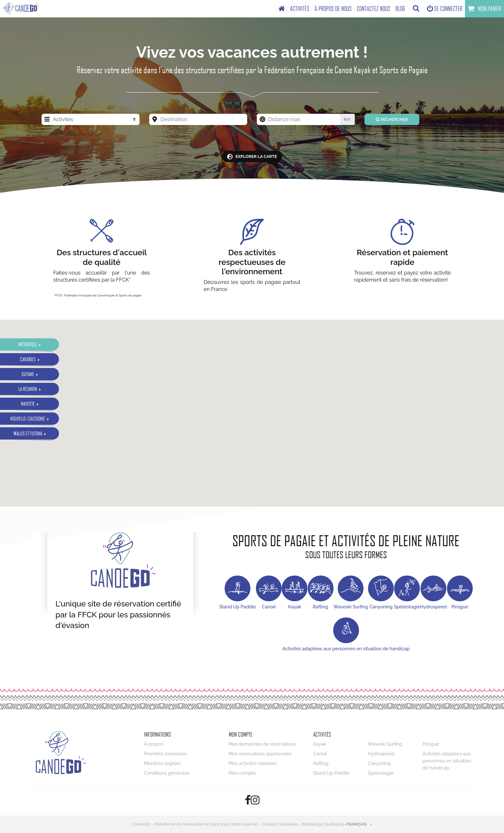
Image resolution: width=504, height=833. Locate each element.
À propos (154, 744)
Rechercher (392, 119)
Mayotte (28, 404)
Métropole (28, 344)
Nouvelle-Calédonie (28, 418)
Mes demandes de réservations (262, 744)
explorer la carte (252, 157)
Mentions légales (162, 763)
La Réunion (28, 389)
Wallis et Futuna (28, 433)
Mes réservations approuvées (260, 754)
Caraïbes (28, 359)
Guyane (28, 374)
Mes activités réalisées (253, 763)
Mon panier (485, 9)
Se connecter (445, 9)
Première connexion (165, 754)
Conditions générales (167, 773)
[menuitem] (282, 9)
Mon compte (242, 773)
